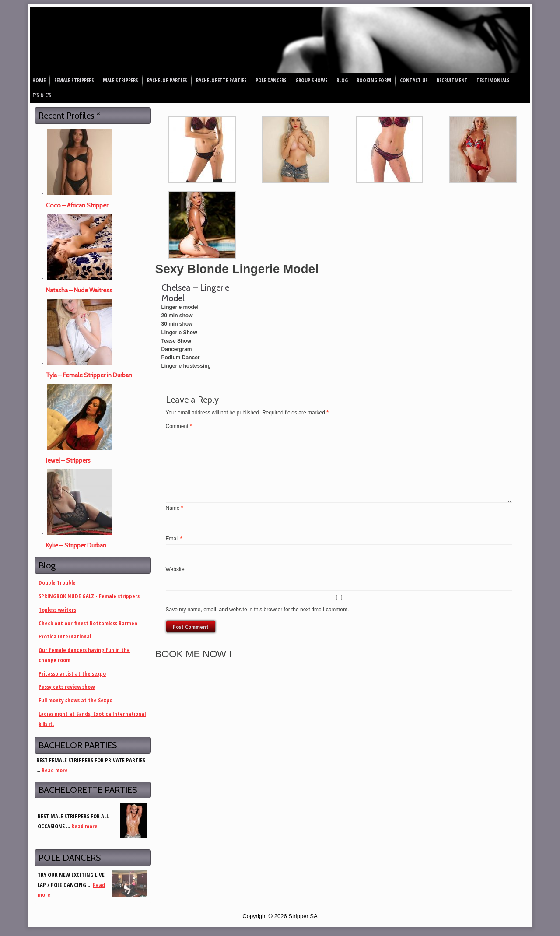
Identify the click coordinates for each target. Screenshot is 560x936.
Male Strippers (121, 80)
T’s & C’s (42, 95)
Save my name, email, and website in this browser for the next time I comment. (257, 610)
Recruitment (452, 80)
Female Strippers (74, 80)
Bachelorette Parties (221, 80)
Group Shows (311, 80)
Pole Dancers (271, 80)
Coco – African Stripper (77, 205)
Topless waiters (57, 610)
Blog (342, 80)
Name (175, 508)
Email (174, 539)
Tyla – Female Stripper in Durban (89, 375)
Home (39, 80)
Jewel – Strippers (68, 460)
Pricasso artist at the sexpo (72, 673)
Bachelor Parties (167, 80)
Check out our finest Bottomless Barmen (88, 623)
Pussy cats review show (66, 687)
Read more (55, 770)
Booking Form (374, 80)
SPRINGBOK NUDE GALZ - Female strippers (89, 596)
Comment (179, 426)
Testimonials (493, 80)
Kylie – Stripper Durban (76, 545)
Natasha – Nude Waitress (79, 290)
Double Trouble (57, 582)
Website (175, 569)
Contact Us (414, 80)
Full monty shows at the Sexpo (75, 700)
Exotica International (65, 636)
